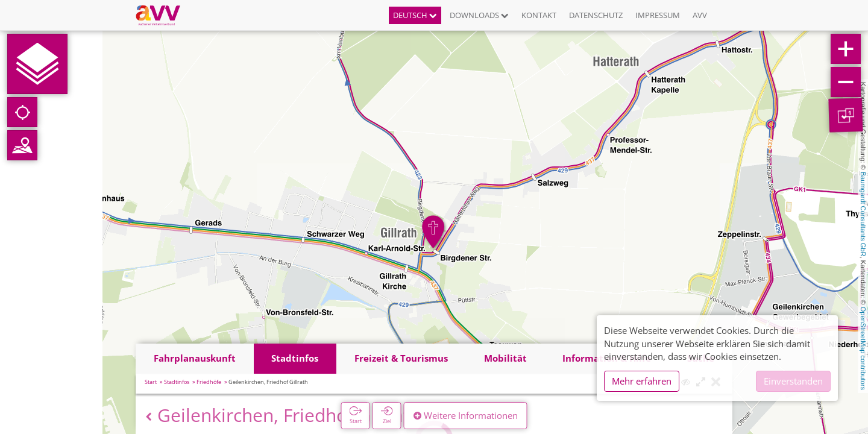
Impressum (658, 15)
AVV (700, 15)
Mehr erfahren (642, 381)
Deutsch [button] (415, 15)
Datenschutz (596, 15)
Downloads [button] (479, 15)
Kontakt (539, 15)
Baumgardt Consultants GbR (863, 214)
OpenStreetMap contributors (863, 348)
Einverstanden (793, 381)
